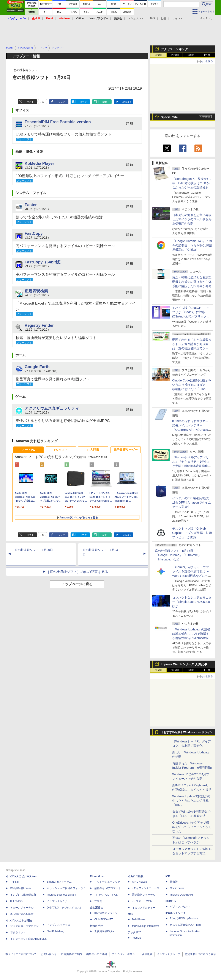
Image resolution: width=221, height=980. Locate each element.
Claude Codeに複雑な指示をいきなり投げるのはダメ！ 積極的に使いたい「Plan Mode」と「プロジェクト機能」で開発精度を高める (192, 389)
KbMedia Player (39, 163)
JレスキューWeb (142, 901)
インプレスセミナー (58, 901)
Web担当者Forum (20, 888)
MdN (131, 914)
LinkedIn (126, 102)
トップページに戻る (77, 584)
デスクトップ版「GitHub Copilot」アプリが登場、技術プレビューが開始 (192, 533)
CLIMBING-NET (104, 919)
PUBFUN (171, 901)
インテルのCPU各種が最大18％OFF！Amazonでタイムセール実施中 (192, 502)
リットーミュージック (107, 882)
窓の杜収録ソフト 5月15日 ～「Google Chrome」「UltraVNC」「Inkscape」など (178, 555)
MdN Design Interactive (146, 926)
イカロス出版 (136, 876)
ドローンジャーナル (22, 908)
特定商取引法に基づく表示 (200, 954)
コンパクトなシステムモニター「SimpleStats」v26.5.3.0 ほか (193, 602)
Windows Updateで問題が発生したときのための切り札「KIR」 (191, 801)
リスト (43, 102)
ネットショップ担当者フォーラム (66, 888)
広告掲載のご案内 (71, 954)
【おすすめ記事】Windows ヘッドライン (187, 732)
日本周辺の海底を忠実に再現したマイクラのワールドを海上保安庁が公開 (192, 219)
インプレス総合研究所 (23, 895)
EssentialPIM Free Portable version (58, 122)
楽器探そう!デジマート (108, 888)
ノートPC (28, 450)
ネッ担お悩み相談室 (22, 914)
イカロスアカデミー (144, 908)
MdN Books (139, 919)
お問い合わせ (49, 954)
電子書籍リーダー (126, 450)
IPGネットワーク (176, 913)
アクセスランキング (174, 49)
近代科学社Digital (104, 931)
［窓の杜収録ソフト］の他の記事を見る (77, 572)
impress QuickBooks (182, 895)
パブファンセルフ (180, 907)
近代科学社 (96, 926)
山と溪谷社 (96, 908)
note (105, 102)
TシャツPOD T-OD (106, 895)
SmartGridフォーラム (59, 882)
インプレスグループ (169, 954)
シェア (62, 102)
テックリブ (134, 932)
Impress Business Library (61, 895)
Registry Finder (39, 325)
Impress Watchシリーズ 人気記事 (184, 664)
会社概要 (147, 954)
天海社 (174, 882)
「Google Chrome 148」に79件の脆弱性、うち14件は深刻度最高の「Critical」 (192, 245)
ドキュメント (136, 19)
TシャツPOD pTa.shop (184, 918)
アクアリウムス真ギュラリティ (52, 408)
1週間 (191, 55)
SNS (152, 19)
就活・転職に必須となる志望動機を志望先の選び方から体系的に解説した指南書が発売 (192, 282)
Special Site (169, 117)
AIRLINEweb (140, 882)
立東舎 (98, 901)
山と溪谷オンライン (106, 913)
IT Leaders (16, 901)
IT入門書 (93, 450)
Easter (31, 205)
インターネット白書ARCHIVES (28, 939)
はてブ (83, 102)
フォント (177, 19)
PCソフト (61, 450)
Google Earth (37, 367)
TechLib (137, 938)
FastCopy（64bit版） (44, 262)
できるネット (18, 932)
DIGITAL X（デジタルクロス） (65, 908)
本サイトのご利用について (21, 954)
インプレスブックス (58, 925)
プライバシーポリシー (125, 954)
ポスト (30, 102)
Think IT (15, 882)
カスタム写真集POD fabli (185, 925)
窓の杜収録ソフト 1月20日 (34, 550)
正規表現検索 (36, 291)
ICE (168, 876)
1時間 (159, 55)
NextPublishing (55, 931)
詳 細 (129, 123)
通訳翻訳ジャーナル (144, 895)
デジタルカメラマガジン (24, 926)
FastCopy (34, 233)
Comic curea (177, 888)
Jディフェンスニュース (146, 888)
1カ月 (207, 55)
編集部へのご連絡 (97, 954)
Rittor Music (97, 876)
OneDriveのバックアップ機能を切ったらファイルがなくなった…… (192, 827)
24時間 (174, 55)
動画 (164, 19)
